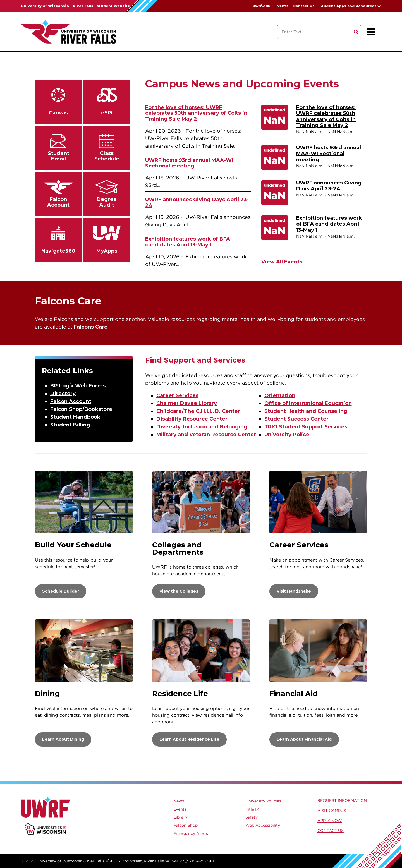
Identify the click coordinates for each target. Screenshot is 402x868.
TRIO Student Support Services (306, 427)
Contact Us (304, 6)
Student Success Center (296, 419)
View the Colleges (179, 591)
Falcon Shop (186, 825)
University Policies (263, 801)
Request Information (342, 800)
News (179, 801)
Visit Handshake (294, 591)
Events (282, 6)
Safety (252, 817)
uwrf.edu (262, 6)
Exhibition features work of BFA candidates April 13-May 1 (188, 242)
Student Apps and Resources (348, 6)
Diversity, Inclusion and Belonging (202, 427)
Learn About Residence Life (189, 739)
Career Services (177, 395)
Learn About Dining (63, 739)
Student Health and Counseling (306, 411)
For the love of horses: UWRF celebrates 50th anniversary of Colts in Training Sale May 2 (196, 113)
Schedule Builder (61, 591)
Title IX (252, 809)
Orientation (280, 395)
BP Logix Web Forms (78, 386)
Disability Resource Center (192, 419)
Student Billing (70, 425)
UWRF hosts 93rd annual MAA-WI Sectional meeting (189, 163)
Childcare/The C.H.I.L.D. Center (198, 411)
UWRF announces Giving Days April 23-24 (197, 202)
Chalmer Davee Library (187, 403)
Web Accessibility (263, 825)
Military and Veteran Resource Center (206, 435)
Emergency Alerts (191, 833)
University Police (287, 435)
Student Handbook (75, 417)
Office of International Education (308, 403)
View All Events (282, 262)
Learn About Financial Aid (304, 739)
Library (180, 817)
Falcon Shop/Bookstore (81, 409)
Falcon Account (71, 401)
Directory (63, 394)
